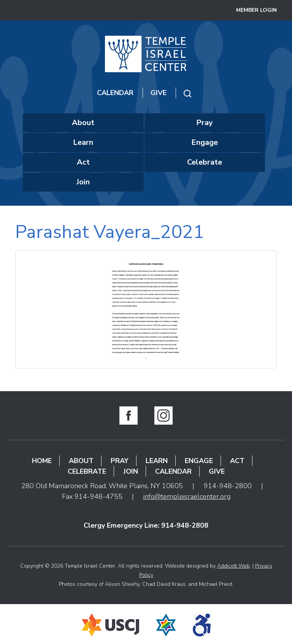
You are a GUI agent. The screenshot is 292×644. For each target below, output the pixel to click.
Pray (205, 123)
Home (42, 461)
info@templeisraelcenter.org (187, 496)
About (83, 123)
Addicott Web (233, 566)
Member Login (256, 10)
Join (83, 182)
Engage (205, 142)
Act (83, 162)
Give (159, 93)
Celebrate (205, 162)
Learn (83, 142)
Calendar (115, 93)
